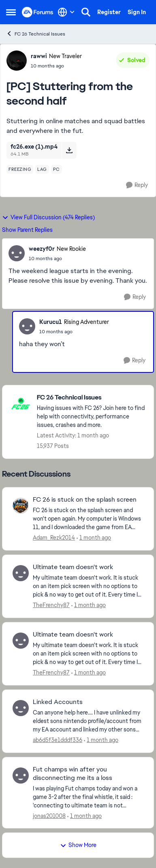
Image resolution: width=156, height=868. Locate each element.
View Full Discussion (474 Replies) (48, 217)
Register (109, 12)
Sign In (137, 12)
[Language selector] (66, 12)
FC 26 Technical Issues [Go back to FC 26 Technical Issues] (36, 34)
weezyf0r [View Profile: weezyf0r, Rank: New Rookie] (42, 249)
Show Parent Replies (27, 230)
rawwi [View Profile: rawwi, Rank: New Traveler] (39, 56)
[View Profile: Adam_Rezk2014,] (21, 506)
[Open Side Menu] (11, 12)
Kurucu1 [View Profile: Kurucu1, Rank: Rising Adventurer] (51, 322)
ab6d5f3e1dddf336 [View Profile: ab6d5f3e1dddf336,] (58, 740)
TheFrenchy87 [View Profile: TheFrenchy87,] (51, 605)
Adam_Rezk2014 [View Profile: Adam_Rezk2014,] (54, 538)
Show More (78, 845)
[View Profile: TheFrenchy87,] (21, 573)
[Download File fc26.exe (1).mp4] (69, 150)
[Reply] (137, 185)
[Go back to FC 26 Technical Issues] (91, 398)
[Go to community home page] (38, 12)
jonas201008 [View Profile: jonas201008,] (49, 815)
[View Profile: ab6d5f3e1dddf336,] (21, 708)
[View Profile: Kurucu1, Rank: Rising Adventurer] (27, 326)
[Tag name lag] (42, 169)
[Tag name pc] (57, 169)
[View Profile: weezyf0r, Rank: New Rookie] (17, 253)
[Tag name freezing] (20, 169)
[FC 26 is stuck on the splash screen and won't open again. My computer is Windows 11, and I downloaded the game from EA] (88, 519)
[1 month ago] (94, 538)
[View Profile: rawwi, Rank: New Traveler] (17, 61)
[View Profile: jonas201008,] (21, 776)
